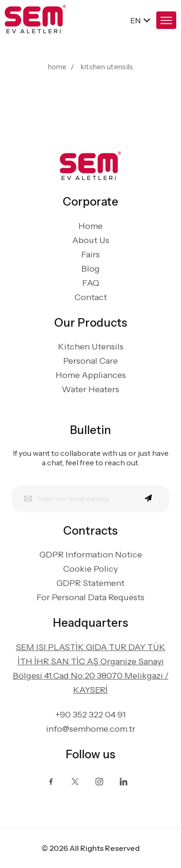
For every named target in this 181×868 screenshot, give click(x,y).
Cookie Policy (90, 569)
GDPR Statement (90, 583)
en (135, 20)
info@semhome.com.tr (91, 729)
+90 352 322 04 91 (91, 715)
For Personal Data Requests (90, 597)
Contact (91, 297)
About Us (91, 240)
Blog (90, 269)
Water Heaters (90, 389)
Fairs (90, 255)
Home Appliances (91, 375)
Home (90, 226)
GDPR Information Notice (91, 555)
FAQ (91, 283)
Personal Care (90, 361)
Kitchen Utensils (91, 347)
